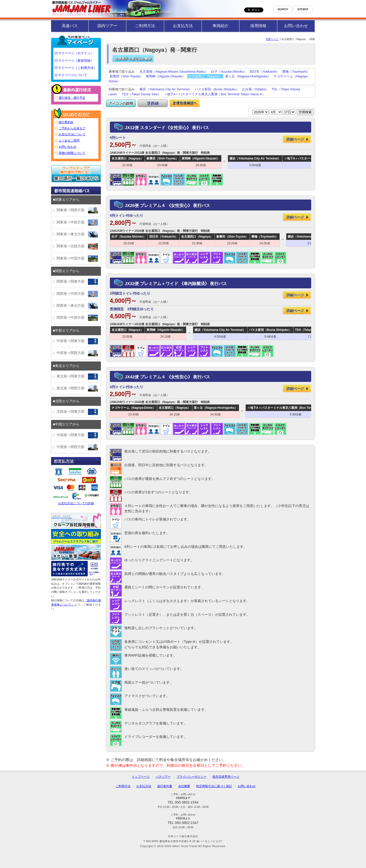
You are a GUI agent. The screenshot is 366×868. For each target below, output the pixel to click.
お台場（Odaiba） (255, 89)
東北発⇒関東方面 (77, 377)
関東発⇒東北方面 (77, 234)
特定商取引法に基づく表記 (214, 786)
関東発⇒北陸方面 (77, 246)
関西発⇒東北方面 (77, 306)
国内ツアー (107, 26)
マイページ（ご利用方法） (77, 68)
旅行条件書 (165, 786)
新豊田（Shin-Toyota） (126, 76)
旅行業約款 (66, 122)
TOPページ (272, 39)
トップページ (141, 777)
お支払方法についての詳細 (76, 486)
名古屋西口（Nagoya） (205, 76)
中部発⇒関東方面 (77, 341)
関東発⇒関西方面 (77, 210)
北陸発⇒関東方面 (77, 412)
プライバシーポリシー (192, 777)
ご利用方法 (145, 26)
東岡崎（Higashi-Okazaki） (166, 76)
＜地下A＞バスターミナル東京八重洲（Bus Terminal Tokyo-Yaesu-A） (215, 94)
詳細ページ (295, 139)
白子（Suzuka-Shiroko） (229, 72)
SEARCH (283, 9)
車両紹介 (220, 26)
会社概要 (184, 786)
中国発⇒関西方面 (77, 447)
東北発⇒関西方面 (77, 388)
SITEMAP (303, 9)
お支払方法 (183, 26)
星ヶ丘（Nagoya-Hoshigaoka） (248, 76)
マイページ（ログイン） (76, 53)
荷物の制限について (72, 153)
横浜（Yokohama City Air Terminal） (166, 89)
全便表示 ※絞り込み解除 (133, 59)
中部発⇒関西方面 (77, 353)
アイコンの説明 (121, 103)
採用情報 (258, 26)
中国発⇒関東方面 (77, 435)
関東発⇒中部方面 (77, 223)
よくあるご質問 (69, 141)
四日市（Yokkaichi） (264, 72)
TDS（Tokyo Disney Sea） (141, 94)
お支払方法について (72, 134)
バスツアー (163, 777)
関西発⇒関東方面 (77, 282)
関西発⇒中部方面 (77, 294)
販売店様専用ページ (226, 777)
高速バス (70, 26)
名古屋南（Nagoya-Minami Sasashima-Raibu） (174, 72)
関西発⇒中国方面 (77, 318)
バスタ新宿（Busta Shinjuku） (217, 89)
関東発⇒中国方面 (77, 259)
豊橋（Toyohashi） (296, 72)
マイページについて (73, 75)
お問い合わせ (296, 26)
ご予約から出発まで (72, 128)
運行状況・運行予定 (72, 98)
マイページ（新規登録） (76, 61)
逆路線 (153, 103)
